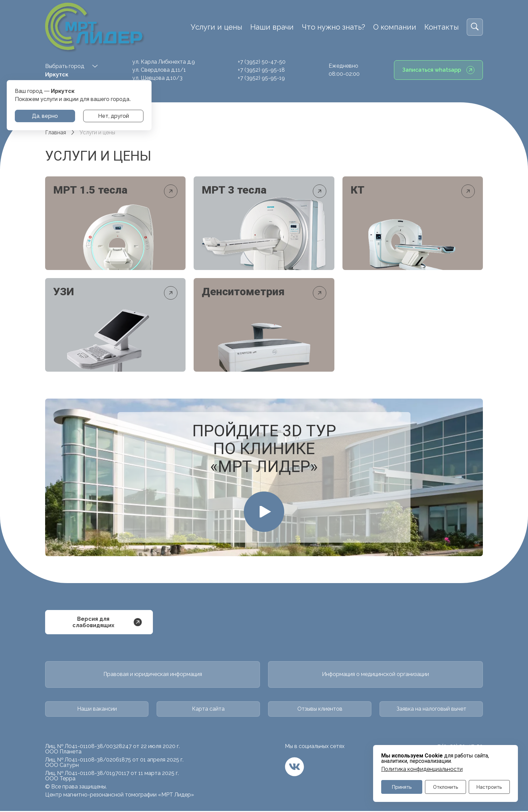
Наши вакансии (97, 710)
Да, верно (45, 116)
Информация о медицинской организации (375, 675)
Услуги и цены (216, 27)
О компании (395, 27)
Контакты (441, 27)
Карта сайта (208, 710)
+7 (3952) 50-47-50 (262, 62)
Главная (56, 132)
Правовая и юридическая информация (153, 675)
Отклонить (446, 787)
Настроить (489, 787)
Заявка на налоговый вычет (431, 710)
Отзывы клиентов (320, 710)
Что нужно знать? (333, 27)
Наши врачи (272, 27)
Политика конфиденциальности (422, 769)
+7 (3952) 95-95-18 (261, 70)
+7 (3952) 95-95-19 (261, 78)
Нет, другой (113, 116)
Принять (402, 787)
